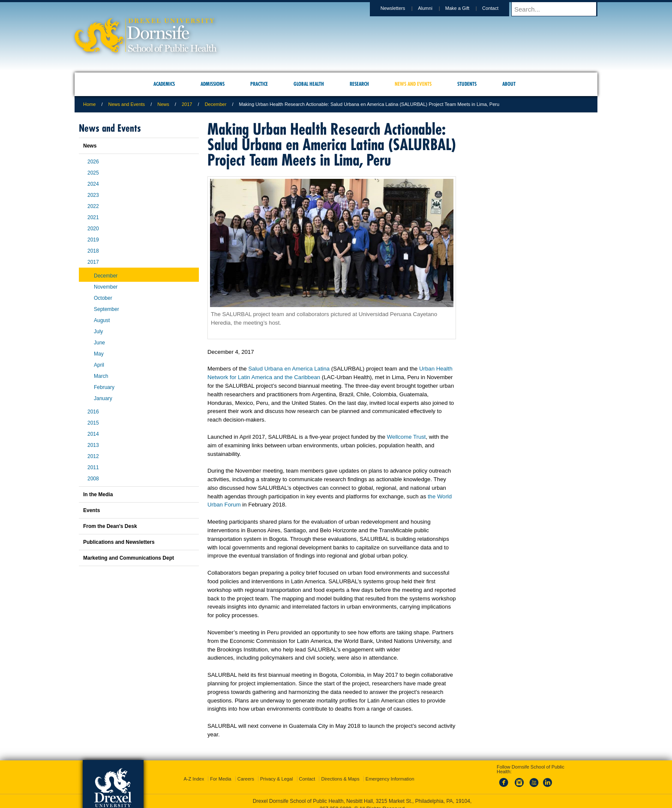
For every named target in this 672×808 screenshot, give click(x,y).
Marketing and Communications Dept (129, 558)
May (99, 354)
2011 (93, 467)
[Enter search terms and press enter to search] (558, 9)
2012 (93, 456)
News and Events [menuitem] (413, 84)
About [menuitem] (509, 84)
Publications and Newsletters (119, 542)
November (106, 287)
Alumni (433, 8)
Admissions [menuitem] (213, 84)
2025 (93, 173)
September (106, 309)
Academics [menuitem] (164, 84)
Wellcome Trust (406, 437)
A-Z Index (194, 771)
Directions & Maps (340, 771)
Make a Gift (465, 8)
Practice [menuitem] (259, 84)
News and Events (127, 104)
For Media (221, 771)
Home (89, 104)
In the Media (98, 494)
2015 (93, 423)
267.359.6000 (336, 801)
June (99, 343)
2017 (187, 104)
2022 (93, 206)
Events (91, 510)
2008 (93, 479)
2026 (93, 162)
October (103, 298)
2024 (93, 184)
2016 (93, 412)
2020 (93, 229)
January (103, 398)
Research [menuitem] (359, 84)
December (216, 104)
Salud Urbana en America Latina (289, 369)
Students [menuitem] (467, 84)
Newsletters (401, 8)
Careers (246, 771)
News (163, 104)
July (98, 332)
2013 (93, 445)
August (102, 320)
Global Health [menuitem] (309, 84)
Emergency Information (390, 771)
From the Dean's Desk (110, 526)
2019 (93, 240)
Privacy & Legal (276, 771)
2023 (93, 195)
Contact (498, 8)
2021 (93, 217)
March (101, 376)
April (99, 365)
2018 (93, 251)
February (104, 387)
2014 (93, 434)
